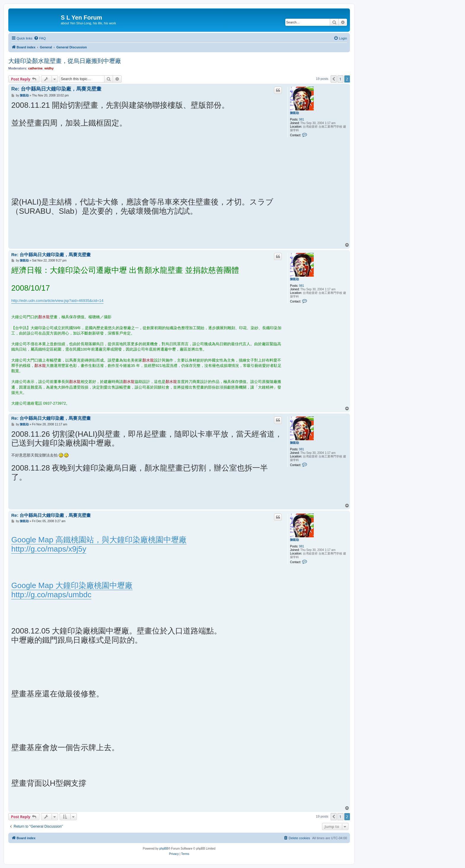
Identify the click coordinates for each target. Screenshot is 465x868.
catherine (35, 68)
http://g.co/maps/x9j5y (49, 549)
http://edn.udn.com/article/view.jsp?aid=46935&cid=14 (57, 301)
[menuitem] (40, 38)
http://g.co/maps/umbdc (51, 595)
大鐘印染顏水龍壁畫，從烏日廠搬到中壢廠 (65, 61)
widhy (49, 68)
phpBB (164, 849)
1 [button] (340, 79)
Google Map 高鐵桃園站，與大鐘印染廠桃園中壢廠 (99, 540)
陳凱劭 (294, 113)
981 (302, 119)
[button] (334, 79)
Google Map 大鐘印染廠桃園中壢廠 (72, 585)
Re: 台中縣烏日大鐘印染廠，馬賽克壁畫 (56, 89)
